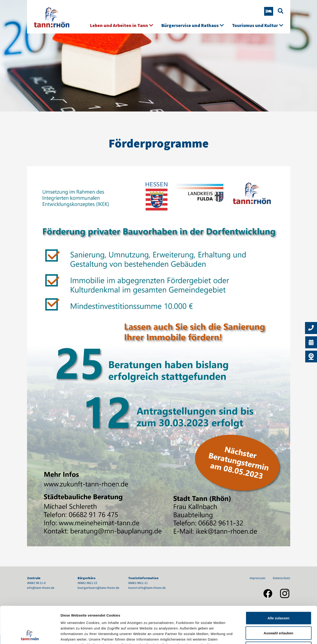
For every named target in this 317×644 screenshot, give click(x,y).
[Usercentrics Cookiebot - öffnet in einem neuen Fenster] (30, 635)
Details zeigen (246, 635)
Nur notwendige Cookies (278, 614)
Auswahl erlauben (278, 599)
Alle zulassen (278, 583)
